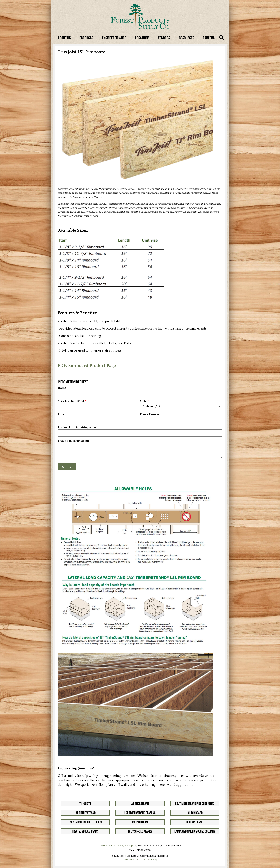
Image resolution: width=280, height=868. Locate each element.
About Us (64, 38)
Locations (142, 38)
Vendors (164, 38)
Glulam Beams (195, 822)
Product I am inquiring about (77, 428)
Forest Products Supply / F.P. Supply (117, 846)
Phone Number (150, 414)
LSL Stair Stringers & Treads (85, 822)
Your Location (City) (71, 401)
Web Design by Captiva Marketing (140, 860)
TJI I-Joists (85, 803)
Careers (209, 38)
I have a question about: (74, 441)
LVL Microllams (140, 803)
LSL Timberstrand (85, 813)
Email (62, 414)
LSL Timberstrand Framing (140, 813)
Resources (187, 38)
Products (86, 38)
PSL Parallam (140, 822)
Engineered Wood (114, 38)
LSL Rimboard (195, 813)
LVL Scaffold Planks (140, 831)
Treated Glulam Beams (85, 831)
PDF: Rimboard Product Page (87, 366)
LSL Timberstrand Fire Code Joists (195, 803)
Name (62, 388)
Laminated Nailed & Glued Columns (195, 831)
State (143, 401)
